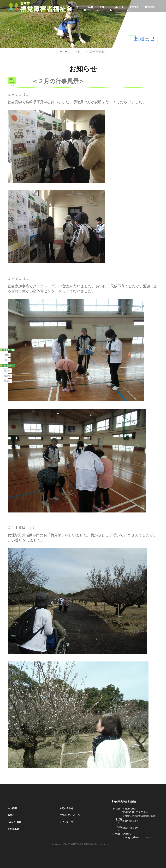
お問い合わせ (148, 9)
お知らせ (102, 9)
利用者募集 (132, 9)
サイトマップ (66, 822)
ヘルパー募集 (117, 9)
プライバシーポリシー (71, 815)
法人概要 (88, 9)
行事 (78, 52)
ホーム (76, 9)
